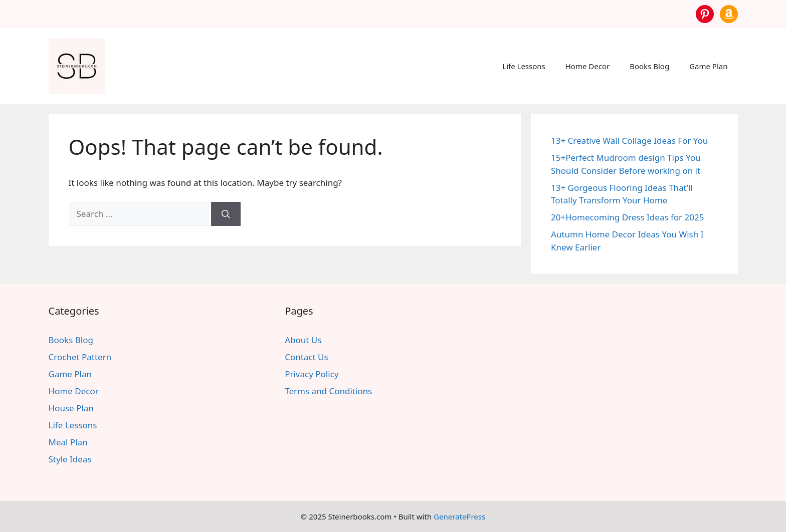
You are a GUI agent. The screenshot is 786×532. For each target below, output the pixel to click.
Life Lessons (524, 66)
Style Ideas (70, 459)
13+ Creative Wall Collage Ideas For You (629, 141)
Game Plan (708, 66)
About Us (303, 340)
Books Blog (649, 66)
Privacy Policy (312, 374)
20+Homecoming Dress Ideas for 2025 (627, 217)
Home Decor (587, 66)
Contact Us (307, 357)
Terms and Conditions (328, 391)
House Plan (71, 408)
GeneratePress (459, 516)
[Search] (226, 214)
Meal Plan (68, 442)
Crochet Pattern (80, 357)
